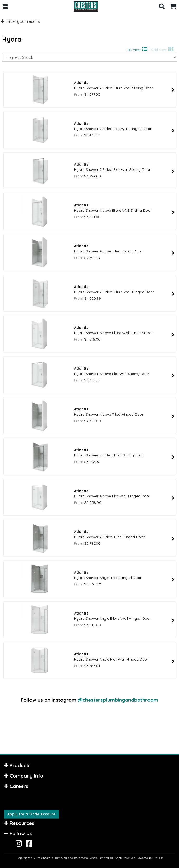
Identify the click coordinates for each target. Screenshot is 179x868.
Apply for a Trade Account (31, 814)
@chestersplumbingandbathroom (118, 700)
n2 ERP (158, 858)
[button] (5, 6)
